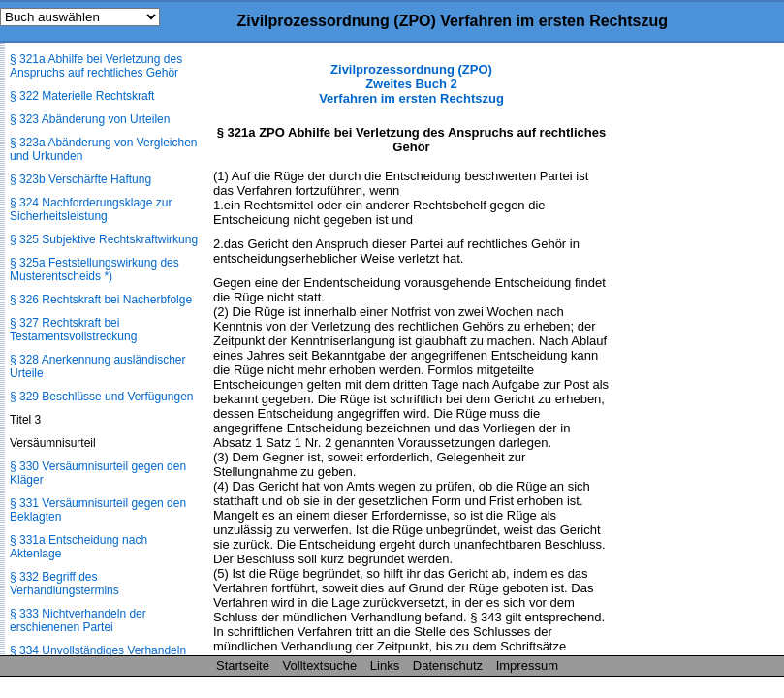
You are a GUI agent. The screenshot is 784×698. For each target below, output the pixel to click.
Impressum (527, 666)
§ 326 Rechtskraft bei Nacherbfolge (101, 300)
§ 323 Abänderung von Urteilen (90, 119)
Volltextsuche (320, 666)
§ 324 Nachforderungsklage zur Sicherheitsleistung (91, 209)
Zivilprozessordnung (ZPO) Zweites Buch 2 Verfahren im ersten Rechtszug (411, 84)
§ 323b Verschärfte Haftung (80, 179)
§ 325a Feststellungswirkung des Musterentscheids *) (94, 270)
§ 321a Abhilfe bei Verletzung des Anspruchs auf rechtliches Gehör (96, 66)
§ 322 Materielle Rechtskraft (82, 96)
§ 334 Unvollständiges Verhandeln (98, 650)
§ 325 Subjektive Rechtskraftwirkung (104, 239)
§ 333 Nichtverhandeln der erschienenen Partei (78, 620)
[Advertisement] (687, 353)
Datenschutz (448, 666)
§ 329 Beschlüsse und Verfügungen (101, 397)
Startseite (243, 666)
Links (385, 666)
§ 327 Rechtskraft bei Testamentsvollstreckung (73, 330)
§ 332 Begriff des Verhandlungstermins (64, 584)
